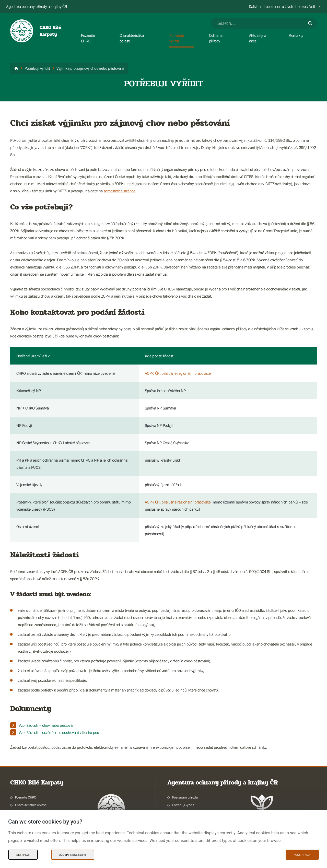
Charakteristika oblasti (31, 805)
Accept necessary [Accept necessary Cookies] (73, 855)
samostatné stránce (120, 191)
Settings (23, 855)
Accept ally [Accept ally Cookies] (302, 855)
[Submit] (310, 23)
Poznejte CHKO (26, 797)
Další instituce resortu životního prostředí (282, 6)
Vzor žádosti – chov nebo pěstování (47, 725)
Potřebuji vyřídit (183, 805)
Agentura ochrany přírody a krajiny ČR (37, 6)
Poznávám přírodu (185, 797)
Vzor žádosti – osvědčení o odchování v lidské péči (59, 732)
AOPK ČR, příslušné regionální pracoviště (178, 373)
